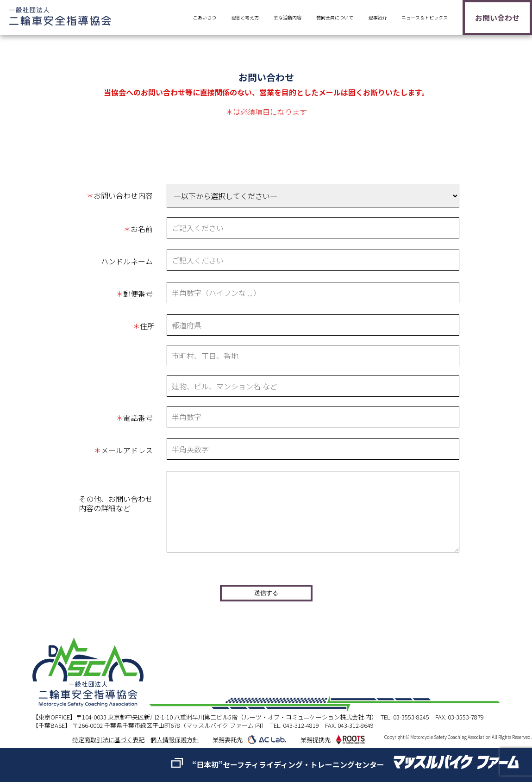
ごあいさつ (205, 17)
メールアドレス (123, 450)
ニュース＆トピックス (425, 17)
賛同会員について (335, 17)
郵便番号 (134, 294)
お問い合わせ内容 (119, 195)
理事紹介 (377, 17)
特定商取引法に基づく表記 (108, 740)
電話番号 (134, 418)
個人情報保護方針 (175, 740)
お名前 (138, 229)
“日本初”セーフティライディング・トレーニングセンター (288, 764)
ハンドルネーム (127, 261)
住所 (144, 326)
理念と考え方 (245, 17)
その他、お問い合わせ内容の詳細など (116, 503)
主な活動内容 (288, 17)
